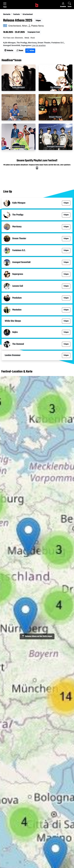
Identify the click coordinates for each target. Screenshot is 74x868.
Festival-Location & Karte (17, 372)
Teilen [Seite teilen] (30, 51)
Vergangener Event (34, 32)
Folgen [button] (38, 21)
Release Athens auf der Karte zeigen (37, 636)
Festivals (17, 14)
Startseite (7, 14)
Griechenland (28, 14)
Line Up (8, 192)
